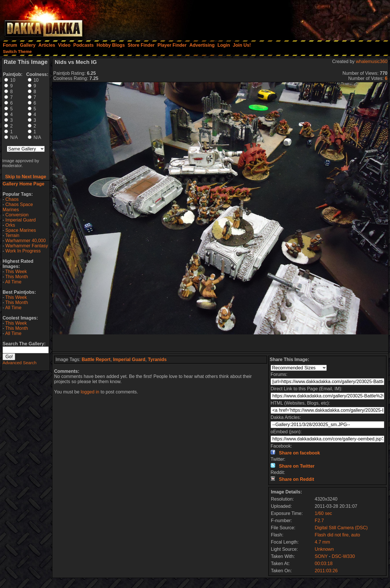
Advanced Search (19, 363)
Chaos (12, 199)
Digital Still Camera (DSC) (341, 528)
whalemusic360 (372, 61)
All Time (13, 282)
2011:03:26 (326, 571)
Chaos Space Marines (18, 207)
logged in (90, 392)
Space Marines (21, 230)
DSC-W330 (343, 556)
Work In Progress (23, 251)
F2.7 (319, 521)
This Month (16, 277)
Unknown (324, 549)
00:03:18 (324, 563)
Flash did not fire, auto (337, 535)
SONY (321, 556)
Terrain (12, 235)
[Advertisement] (313, 19)
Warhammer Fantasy (27, 246)
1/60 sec (323, 513)
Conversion (17, 215)
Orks (10, 225)
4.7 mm (322, 542)
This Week (16, 272)
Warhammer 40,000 (26, 241)
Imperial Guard (21, 220)
